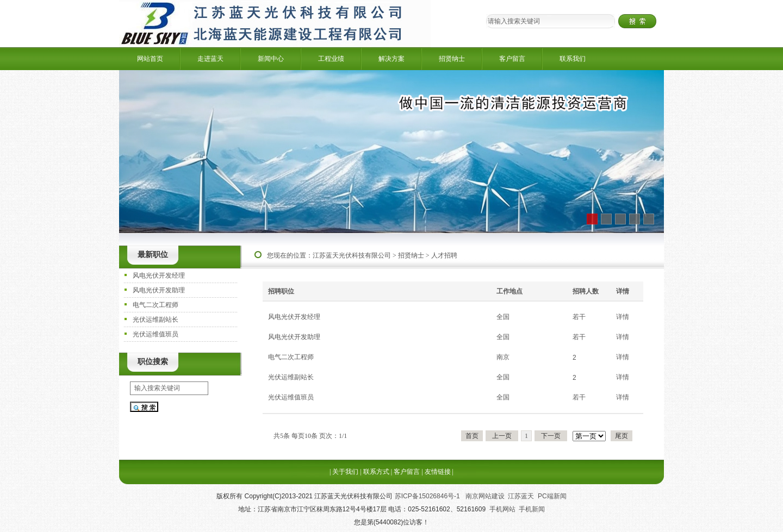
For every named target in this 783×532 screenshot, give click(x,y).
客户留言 (512, 59)
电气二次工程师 (156, 305)
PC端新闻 (552, 496)
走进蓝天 (210, 59)
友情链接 (438, 472)
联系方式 (376, 472)
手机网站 (502, 509)
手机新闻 (532, 509)
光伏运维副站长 (156, 320)
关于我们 (345, 472)
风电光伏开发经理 (159, 276)
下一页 (551, 436)
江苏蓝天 (521, 496)
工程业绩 (331, 59)
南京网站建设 (485, 496)
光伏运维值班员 (156, 334)
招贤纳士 (452, 59)
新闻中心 (271, 59)
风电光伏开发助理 (159, 290)
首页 (472, 436)
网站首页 (150, 59)
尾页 (622, 436)
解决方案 (391, 59)
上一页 (502, 436)
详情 (623, 317)
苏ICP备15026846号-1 (428, 496)
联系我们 (573, 59)
